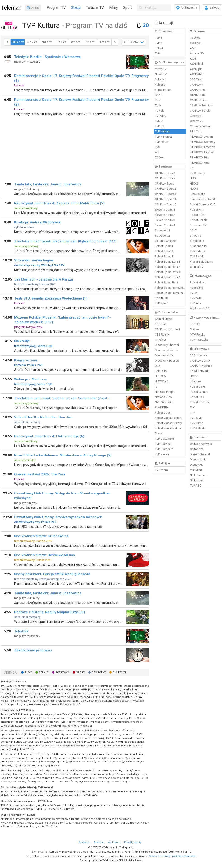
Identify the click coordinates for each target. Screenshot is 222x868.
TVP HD (160, 126)
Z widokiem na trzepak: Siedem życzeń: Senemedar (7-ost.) (62, 398)
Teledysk (21, 631)
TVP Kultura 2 (163, 137)
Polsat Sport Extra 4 (168, 277)
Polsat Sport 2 (164, 251)
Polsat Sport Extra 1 (168, 262)
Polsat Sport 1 (164, 246)
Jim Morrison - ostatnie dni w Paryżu (44, 279)
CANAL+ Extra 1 (165, 173)
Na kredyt (22, 341)
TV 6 (158, 105)
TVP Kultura (162, 131)
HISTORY (161, 376)
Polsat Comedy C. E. (203, 204)
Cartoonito (197, 449)
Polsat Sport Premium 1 (170, 288)
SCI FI (194, 230)
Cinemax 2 (197, 121)
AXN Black (197, 64)
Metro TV (161, 69)
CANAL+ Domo (200, 361)
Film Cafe (196, 131)
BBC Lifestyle (198, 355)
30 (146, 25)
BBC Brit (195, 324)
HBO (193, 178)
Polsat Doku (163, 413)
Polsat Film (197, 210)
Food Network (199, 371)
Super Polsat (163, 90)
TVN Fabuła (197, 251)
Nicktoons (197, 480)
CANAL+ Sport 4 (165, 199)
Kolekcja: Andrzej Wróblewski (38, 222)
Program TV (56, 8)
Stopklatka (197, 241)
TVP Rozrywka (199, 340)
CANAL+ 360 (198, 90)
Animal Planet (164, 319)
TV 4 (158, 100)
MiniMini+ (196, 470)
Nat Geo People (165, 392)
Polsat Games (199, 392)
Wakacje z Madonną (30, 379)
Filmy (113, 8)
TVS (157, 147)
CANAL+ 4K (197, 95)
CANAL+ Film (198, 100)
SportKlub (161, 298)
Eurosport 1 (162, 230)
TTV (192, 413)
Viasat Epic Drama (202, 262)
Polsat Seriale (199, 220)
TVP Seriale (197, 256)
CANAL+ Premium (201, 105)
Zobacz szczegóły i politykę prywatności (172, 856)
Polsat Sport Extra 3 (168, 272)
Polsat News (198, 282)
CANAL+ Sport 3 (165, 194)
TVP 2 (158, 43)
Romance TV (198, 225)
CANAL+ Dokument (168, 329)
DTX (158, 366)
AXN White (197, 74)
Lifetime (195, 381)
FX (192, 168)
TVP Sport (161, 303)
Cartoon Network (201, 444)
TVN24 (194, 293)
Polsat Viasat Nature (168, 428)
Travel (159, 433)
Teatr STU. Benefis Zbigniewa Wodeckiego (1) (51, 298)
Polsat (159, 48)
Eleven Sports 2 (165, 215)
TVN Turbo (197, 423)
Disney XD (197, 465)
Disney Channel (200, 454)
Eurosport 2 (162, 236)
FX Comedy (197, 173)
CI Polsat (161, 340)
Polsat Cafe (197, 387)
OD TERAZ (131, 42)
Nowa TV (161, 74)
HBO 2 (194, 183)
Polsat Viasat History (168, 423)
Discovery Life (164, 355)
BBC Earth (161, 324)
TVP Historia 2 (164, 449)
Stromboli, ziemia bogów (34, 260)
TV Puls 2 (161, 116)
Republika (196, 288)
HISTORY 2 (162, 381)
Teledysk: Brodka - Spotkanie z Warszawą (47, 57)
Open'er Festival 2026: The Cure (40, 474)
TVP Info (195, 303)
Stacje (76, 8)
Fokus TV (161, 371)
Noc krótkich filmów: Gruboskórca (41, 536)
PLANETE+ (162, 407)
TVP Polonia (163, 142)
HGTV (194, 376)
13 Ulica (195, 38)
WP (157, 152)
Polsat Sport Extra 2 (168, 267)
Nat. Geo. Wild (164, 402)
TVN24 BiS (197, 298)
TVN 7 (159, 121)
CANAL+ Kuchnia (201, 366)
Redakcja (84, 842)
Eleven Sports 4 (165, 225)
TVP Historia (163, 444)
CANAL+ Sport (164, 183)
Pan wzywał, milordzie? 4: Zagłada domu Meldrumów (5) (59, 203)
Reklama (99, 842)
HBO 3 (194, 189)
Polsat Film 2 (198, 215)
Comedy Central (200, 126)
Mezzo (194, 329)
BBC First (196, 79)
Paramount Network (203, 199)
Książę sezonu (26, 360)
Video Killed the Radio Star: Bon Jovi (43, 417)
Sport (128, 8)
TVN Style (196, 418)
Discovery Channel (167, 345)
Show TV (196, 236)
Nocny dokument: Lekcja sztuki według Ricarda (52, 574)
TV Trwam (161, 470)
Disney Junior (199, 459)
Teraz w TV (95, 8)
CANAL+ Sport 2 (165, 189)
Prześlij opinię (133, 842)
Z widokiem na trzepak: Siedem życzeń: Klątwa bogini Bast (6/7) (65, 241)
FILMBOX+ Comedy (202, 142)
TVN (158, 53)
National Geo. (164, 397)
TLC (192, 407)
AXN (193, 59)
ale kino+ (196, 43)
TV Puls (160, 111)
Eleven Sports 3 (165, 220)
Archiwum (114, 842)
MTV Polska (198, 334)
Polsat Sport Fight (166, 282)
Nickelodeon (198, 475)
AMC (193, 48)
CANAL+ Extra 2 (165, 178)
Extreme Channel (166, 241)
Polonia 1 (161, 79)
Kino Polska (198, 194)
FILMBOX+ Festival (202, 152)
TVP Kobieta (198, 428)
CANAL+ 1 (197, 85)
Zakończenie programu (33, 650)
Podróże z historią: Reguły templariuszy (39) (50, 612)
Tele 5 (159, 95)
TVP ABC (196, 486)
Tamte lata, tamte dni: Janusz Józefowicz (48, 184)
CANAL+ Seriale (200, 111)
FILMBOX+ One (200, 163)
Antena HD (197, 53)
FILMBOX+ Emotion (202, 147)
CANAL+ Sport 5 (165, 204)
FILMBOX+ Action (201, 137)
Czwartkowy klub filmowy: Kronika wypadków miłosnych (58, 517)
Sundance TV (198, 246)
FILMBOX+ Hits (200, 157)
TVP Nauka (162, 454)
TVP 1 (158, 38)
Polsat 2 (160, 85)
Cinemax (195, 116)
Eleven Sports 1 (165, 210)
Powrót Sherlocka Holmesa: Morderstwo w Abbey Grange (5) (63, 455)
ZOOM (159, 157)
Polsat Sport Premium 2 (170, 293)
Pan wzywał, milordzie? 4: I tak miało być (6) (49, 436)
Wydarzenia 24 (200, 308)
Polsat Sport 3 (164, 256)
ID (156, 387)
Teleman (11, 8)
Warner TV (197, 267)
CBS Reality (162, 334)
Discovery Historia (167, 350)
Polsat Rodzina (200, 402)
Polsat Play (197, 397)
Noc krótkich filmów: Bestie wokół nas (45, 555)
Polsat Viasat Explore (169, 418)
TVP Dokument (164, 439)
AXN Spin (196, 69)
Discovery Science (167, 361)
